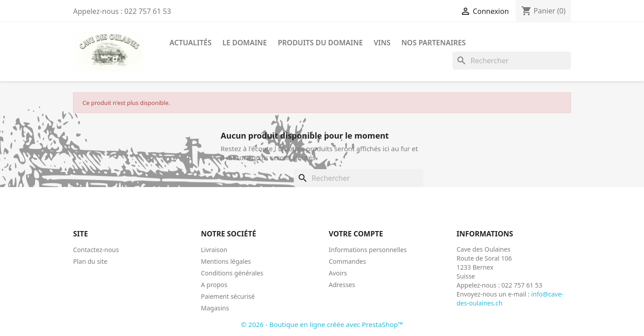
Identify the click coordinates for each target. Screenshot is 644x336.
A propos (214, 285)
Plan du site (90, 261)
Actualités (191, 43)
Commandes (347, 261)
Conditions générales (232, 273)
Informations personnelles (368, 250)
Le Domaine (245, 43)
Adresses (342, 285)
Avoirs (338, 273)
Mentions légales (226, 261)
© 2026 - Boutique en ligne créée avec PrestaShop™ (322, 324)
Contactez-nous (96, 250)
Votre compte (356, 234)
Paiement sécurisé (228, 296)
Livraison (214, 250)
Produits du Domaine (320, 43)
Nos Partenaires (434, 43)
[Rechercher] (512, 61)
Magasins (215, 308)
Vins (382, 43)
